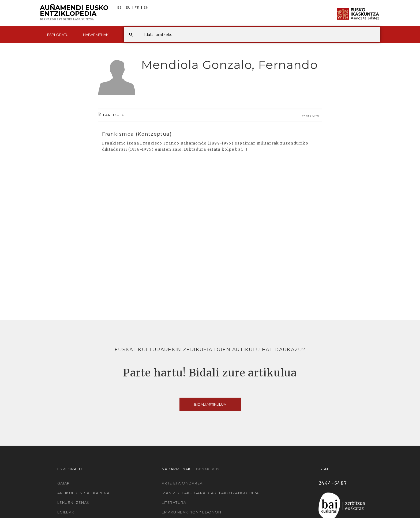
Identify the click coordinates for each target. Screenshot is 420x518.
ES (120, 8)
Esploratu (58, 35)
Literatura (174, 502)
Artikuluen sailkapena (84, 493)
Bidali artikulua (210, 404)
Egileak (66, 512)
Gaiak (64, 483)
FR (137, 8)
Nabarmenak (96, 35)
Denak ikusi (208, 469)
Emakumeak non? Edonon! (192, 512)
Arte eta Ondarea (182, 483)
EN (146, 8)
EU (128, 8)
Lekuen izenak (74, 502)
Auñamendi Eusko (74, 13)
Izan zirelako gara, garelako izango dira (210, 493)
